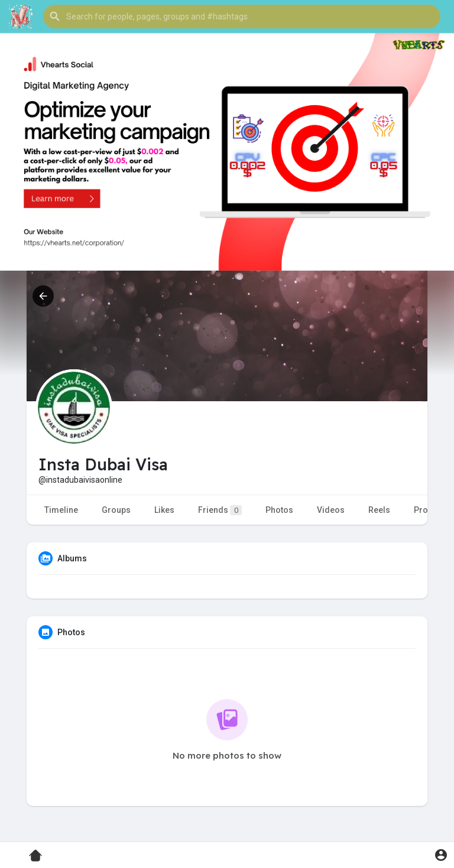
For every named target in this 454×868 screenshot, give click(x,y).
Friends (220, 510)
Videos (331, 510)
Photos (279, 510)
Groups (116, 510)
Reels (379, 510)
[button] (242, 17)
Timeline (61, 510)
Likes (164, 510)
